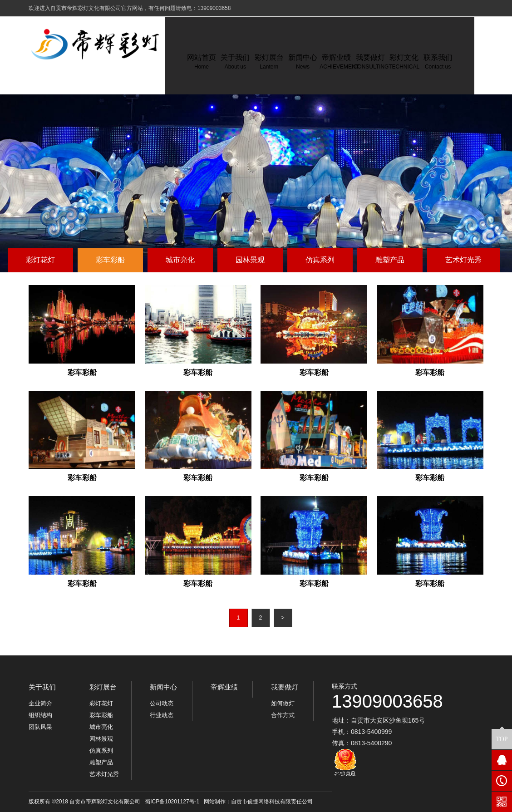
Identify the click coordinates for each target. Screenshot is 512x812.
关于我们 (42, 687)
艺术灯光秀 (463, 260)
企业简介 (40, 703)
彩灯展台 (103, 687)
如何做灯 (283, 703)
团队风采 (40, 727)
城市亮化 (180, 260)
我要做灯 (285, 687)
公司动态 (162, 703)
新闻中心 (163, 687)
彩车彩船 (110, 260)
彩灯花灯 (40, 260)
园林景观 (250, 260)
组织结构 (40, 715)
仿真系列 (320, 260)
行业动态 (162, 715)
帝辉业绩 (224, 687)
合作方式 (283, 715)
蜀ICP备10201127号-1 (172, 802)
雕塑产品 (390, 260)
